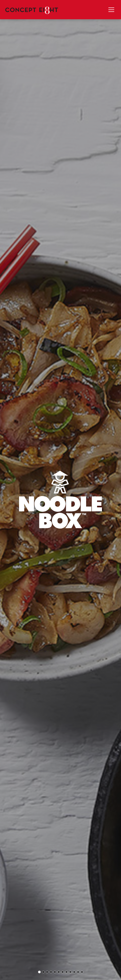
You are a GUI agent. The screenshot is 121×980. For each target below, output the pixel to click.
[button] (39, 972)
